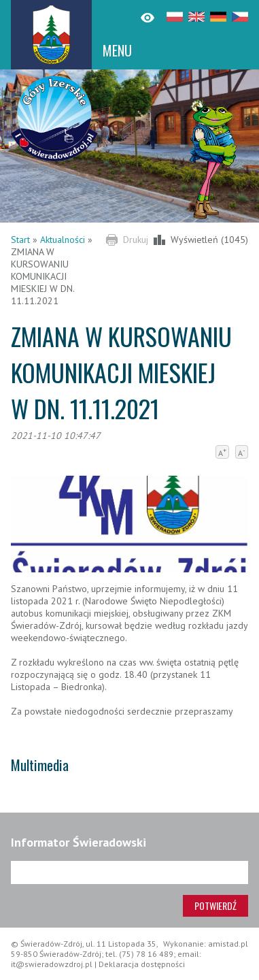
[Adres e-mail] (129, 872)
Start (20, 240)
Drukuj (136, 240)
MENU (117, 50)
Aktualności (63, 240)
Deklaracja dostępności (142, 964)
